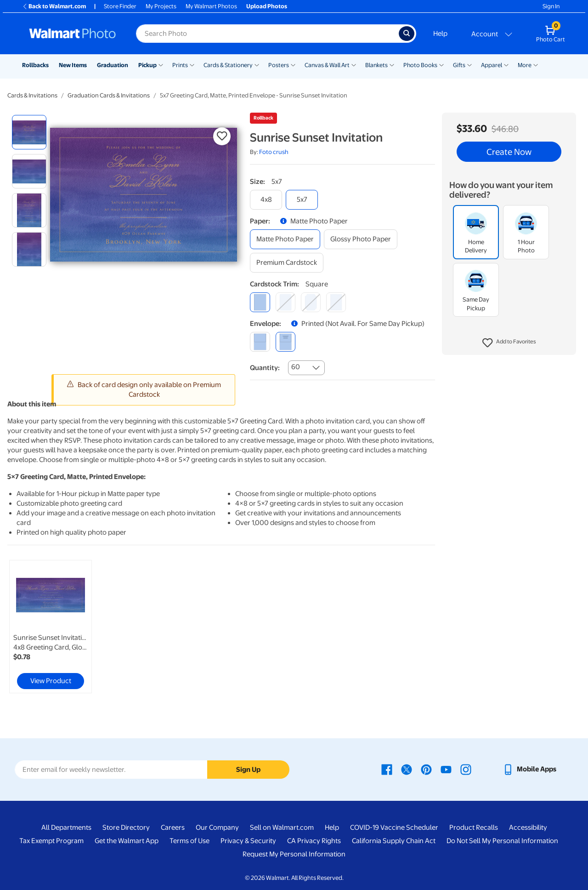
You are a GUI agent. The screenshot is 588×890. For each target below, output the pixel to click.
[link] (51, 627)
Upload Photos (267, 6)
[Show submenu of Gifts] (469, 64)
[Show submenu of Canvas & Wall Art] (354, 64)
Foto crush (274, 152)
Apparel (492, 65)
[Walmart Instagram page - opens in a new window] (466, 769)
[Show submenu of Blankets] (392, 64)
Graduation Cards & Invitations (109, 95)
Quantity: (265, 368)
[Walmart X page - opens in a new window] (407, 769)
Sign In (551, 6)
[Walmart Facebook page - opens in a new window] (387, 769)
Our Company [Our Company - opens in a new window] (217, 827)
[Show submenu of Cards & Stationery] (257, 64)
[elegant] (311, 302)
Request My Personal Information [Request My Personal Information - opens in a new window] (294, 854)
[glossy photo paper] (361, 239)
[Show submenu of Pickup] (161, 64)
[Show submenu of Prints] (192, 64)
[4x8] (266, 200)
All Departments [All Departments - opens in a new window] (66, 827)
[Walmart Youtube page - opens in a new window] (446, 769)
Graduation (113, 65)
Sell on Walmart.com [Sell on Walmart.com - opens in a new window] (282, 827)
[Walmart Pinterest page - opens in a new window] (426, 769)
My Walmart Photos (211, 6)
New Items (73, 65)
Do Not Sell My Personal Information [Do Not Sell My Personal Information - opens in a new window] (502, 841)
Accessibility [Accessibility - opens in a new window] (528, 827)
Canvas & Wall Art (327, 65)
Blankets (376, 65)
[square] (260, 302)
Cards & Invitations (32, 95)
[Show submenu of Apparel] (506, 64)
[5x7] (302, 200)
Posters (279, 65)
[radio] (29, 132)
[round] (286, 302)
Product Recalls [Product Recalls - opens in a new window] (474, 827)
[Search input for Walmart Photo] (267, 34)
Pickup (147, 65)
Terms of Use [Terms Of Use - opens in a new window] (189, 841)
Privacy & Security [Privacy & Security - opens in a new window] (248, 841)
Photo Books (420, 65)
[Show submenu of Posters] (293, 64)
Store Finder (120, 6)
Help (440, 34)
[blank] (260, 342)
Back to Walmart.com (54, 6)
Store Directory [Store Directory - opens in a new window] (126, 827)
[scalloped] (336, 302)
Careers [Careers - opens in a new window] (173, 827)
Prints (180, 65)
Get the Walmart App (127, 841)
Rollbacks (35, 65)
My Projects (161, 6)
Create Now (509, 152)
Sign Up (248, 770)
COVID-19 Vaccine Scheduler (394, 827)
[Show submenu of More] (536, 64)
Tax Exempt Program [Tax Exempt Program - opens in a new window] (51, 841)
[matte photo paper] (285, 239)
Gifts (459, 65)
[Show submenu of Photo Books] (441, 64)
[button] (509, 343)
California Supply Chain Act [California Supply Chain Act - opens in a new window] (394, 841)
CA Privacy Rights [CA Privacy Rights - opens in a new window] (314, 841)
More (525, 65)
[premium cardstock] (287, 263)
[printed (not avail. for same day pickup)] (286, 342)
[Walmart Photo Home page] (73, 34)
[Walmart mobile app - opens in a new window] (529, 769)
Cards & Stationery (228, 65)
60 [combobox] (296, 367)
